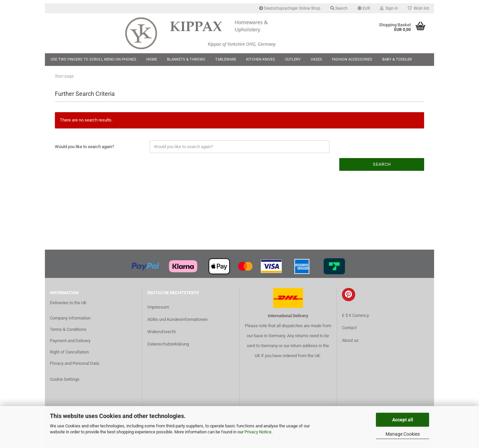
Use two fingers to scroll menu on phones (93, 59)
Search (339, 8)
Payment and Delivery (70, 341)
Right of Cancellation (69, 352)
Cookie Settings (65, 379)
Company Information (70, 318)
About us (350, 340)
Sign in (389, 8)
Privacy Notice (258, 432)
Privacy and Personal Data (75, 363)
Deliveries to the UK (68, 303)
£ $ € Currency (355, 315)
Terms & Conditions (68, 329)
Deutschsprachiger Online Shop (290, 8)
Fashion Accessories (352, 59)
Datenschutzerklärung (168, 344)
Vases (316, 59)
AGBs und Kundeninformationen (177, 319)
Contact (349, 328)
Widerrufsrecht (161, 332)
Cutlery (293, 59)
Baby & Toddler (397, 59)
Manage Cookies (403, 434)
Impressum (158, 307)
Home (152, 59)
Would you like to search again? (84, 147)
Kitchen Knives (261, 59)
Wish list (418, 8)
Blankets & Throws (186, 59)
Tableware (226, 59)
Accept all (403, 420)
